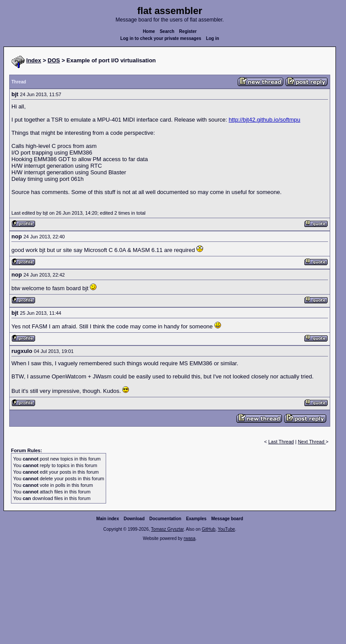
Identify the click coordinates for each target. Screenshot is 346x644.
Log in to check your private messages (161, 38)
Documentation (166, 519)
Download (134, 519)
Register (188, 31)
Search (167, 31)
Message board (227, 519)
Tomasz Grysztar (167, 529)
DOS (54, 60)
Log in (213, 38)
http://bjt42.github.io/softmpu (264, 120)
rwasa (190, 538)
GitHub (209, 529)
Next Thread (312, 442)
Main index (108, 519)
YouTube (226, 529)
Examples (196, 519)
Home (149, 31)
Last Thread (281, 442)
